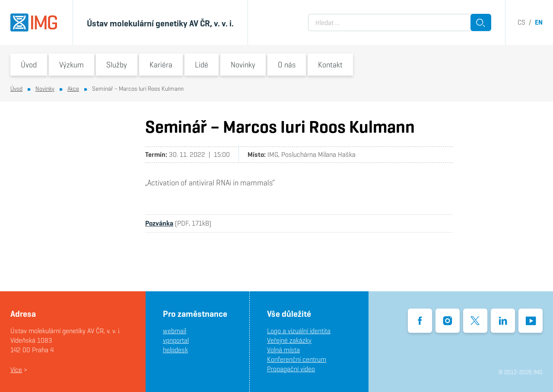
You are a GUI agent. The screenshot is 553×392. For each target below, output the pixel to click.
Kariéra (161, 65)
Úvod (29, 65)
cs (521, 22)
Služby (117, 65)
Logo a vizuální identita (299, 331)
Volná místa (283, 350)
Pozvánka (159, 223)
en (539, 22)
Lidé (202, 65)
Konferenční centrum (297, 359)
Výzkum (72, 65)
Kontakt (330, 65)
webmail (175, 331)
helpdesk (175, 350)
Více (16, 370)
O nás (287, 65)
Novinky (243, 65)
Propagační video (291, 369)
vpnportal (176, 340)
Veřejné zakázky (289, 340)
